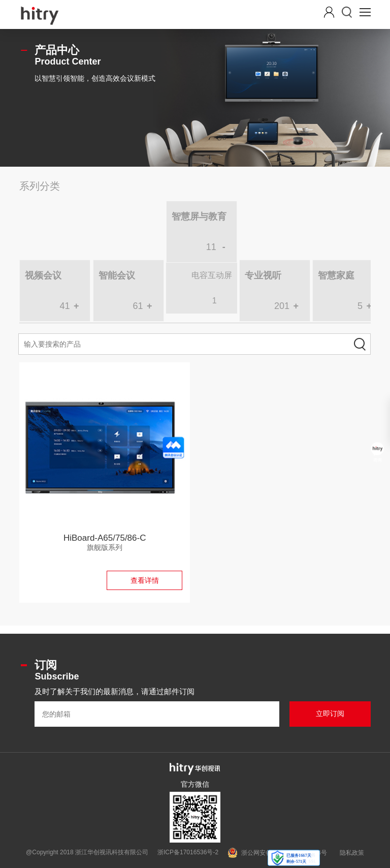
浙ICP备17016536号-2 (188, 852)
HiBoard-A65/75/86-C (105, 538)
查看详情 (145, 580)
